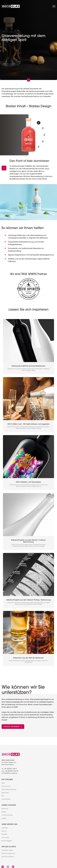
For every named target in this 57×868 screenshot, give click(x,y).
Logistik (4, 819)
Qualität (4, 834)
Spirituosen (5, 793)
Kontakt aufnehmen (13, 727)
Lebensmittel (6, 799)
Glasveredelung (7, 815)
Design (4, 812)
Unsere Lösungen (9, 805)
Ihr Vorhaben (7, 779)
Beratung (5, 809)
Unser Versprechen (9, 824)
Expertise (5, 828)
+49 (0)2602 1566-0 (10, 769)
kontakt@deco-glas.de (9, 773)
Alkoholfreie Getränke (9, 790)
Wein (3, 783)
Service (4, 831)
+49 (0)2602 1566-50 (11, 771)
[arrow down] (4, 168)
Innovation (5, 838)
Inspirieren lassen (7, 850)
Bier (3, 796)
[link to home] (11, 6)
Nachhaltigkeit (7, 841)
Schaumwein (6, 786)
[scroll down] (29, 80)
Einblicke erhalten (8, 857)
